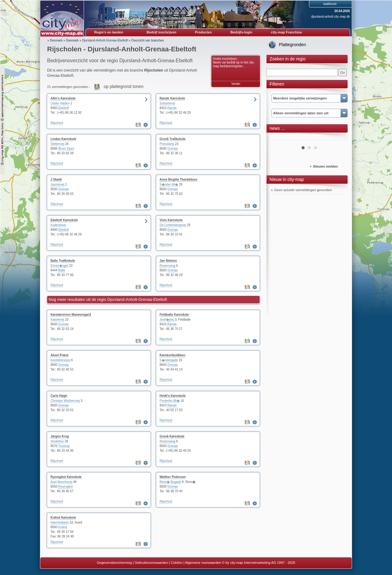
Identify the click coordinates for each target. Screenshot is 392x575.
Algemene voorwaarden (203, 563)
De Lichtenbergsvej (173, 225)
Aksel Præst (59, 355)
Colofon (177, 563)
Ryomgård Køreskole (66, 477)
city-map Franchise (286, 32)
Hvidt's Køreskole (173, 396)
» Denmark (55, 40)
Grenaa (172, 149)
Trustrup (64, 446)
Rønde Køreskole (172, 98)
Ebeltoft (64, 108)
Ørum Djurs (66, 149)
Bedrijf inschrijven (161, 32)
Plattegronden (292, 45)
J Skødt (56, 180)
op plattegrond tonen (123, 86)
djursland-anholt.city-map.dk (330, 17)
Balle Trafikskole (63, 261)
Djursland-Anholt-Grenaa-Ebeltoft (105, 40)
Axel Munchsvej (61, 482)
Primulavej (167, 144)
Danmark (72, 40)
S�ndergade (169, 360)
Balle (62, 270)
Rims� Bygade (170, 482)
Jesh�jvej (167, 320)
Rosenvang (167, 266)
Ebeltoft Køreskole (64, 220)
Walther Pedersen (173, 477)
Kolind (63, 527)
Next (339, 138)
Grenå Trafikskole (173, 139)
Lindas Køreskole (63, 139)
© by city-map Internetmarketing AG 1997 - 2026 (259, 563)
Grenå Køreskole (172, 436)
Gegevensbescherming (114, 563)
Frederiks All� (170, 401)
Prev (279, 138)
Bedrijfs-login (241, 32)
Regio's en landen (109, 32)
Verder (236, 84)
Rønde (172, 108)
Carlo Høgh (59, 396)
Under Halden (60, 103)
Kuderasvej (58, 225)
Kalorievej (57, 320)
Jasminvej (57, 184)
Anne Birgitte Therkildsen (178, 180)
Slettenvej (57, 144)
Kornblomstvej (60, 360)
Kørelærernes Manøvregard (71, 315)
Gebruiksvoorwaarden (151, 563)
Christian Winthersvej (65, 401)
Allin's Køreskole (63, 98)
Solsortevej (167, 103)
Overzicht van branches (148, 40)
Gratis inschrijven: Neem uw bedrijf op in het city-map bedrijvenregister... (234, 62)
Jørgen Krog (60, 436)
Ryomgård (65, 487)
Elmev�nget (59, 266)
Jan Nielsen (168, 261)
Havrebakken (60, 522)
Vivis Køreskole (171, 220)
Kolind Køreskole (63, 518)
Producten (203, 32)
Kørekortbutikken (172, 355)
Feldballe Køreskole (174, 315)
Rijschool (57, 123)
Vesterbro (57, 441)
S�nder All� (169, 184)
